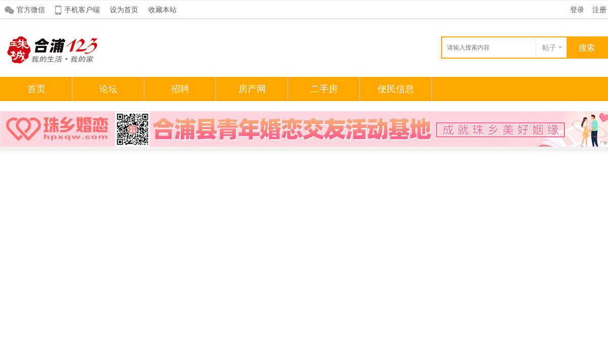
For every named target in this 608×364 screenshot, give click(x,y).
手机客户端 (82, 10)
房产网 (252, 89)
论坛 (108, 89)
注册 (599, 10)
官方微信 (31, 10)
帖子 (549, 48)
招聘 (180, 89)
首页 (36, 89)
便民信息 (396, 89)
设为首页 (124, 10)
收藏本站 (163, 10)
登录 (577, 10)
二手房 (324, 89)
